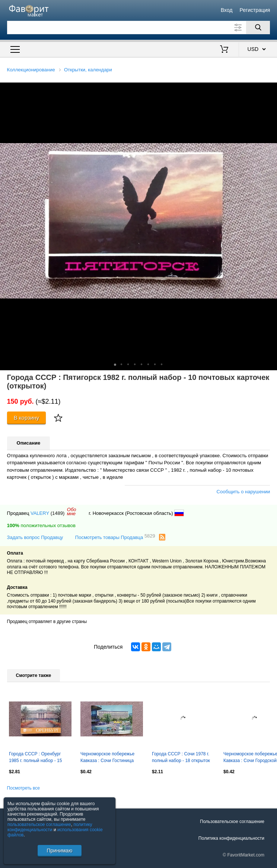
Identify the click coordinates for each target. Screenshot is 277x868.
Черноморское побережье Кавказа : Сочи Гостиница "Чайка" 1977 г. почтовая (107, 758)
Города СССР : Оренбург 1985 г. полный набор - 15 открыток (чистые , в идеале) (39, 758)
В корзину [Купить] (27, 418)
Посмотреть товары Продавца (115, 537)
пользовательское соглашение (39, 825)
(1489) (58, 513)
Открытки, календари (88, 70)
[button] (270, 89)
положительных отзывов (41, 525)
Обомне (72, 512)
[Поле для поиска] (139, 28)
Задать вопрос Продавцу (35, 537)
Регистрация (255, 10)
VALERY (40, 513)
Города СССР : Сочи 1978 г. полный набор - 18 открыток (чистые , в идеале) (181, 758)
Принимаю (59, 851)
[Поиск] (258, 28)
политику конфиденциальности (50, 827)
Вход (227, 10)
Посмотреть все (23, 788)
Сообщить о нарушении (243, 492)
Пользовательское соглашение (232, 822)
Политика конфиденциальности (231, 838)
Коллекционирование (31, 70)
